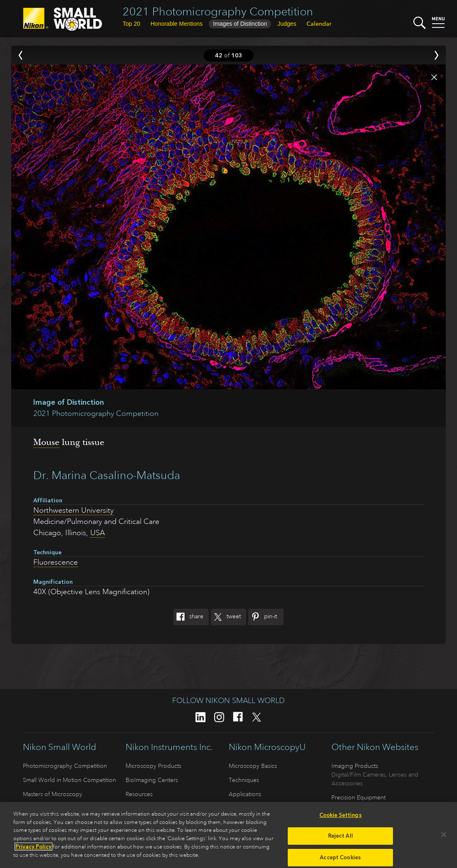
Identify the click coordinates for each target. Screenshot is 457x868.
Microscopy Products (153, 766)
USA (98, 533)
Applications (245, 794)
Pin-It (263, 617)
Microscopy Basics (253, 766)
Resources (139, 794)
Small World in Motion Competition (69, 780)
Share (188, 617)
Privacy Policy (33, 850)
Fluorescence (56, 562)
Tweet (226, 617)
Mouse (46, 442)
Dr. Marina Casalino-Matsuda (107, 475)
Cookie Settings (341, 818)
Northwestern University (73, 510)
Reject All (341, 839)
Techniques (244, 780)
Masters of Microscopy (53, 794)
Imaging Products (355, 766)
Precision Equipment (358, 797)
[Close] (444, 837)
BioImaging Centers (152, 780)
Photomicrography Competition (65, 766)
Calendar (319, 24)
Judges (287, 24)
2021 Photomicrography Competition (218, 11)
